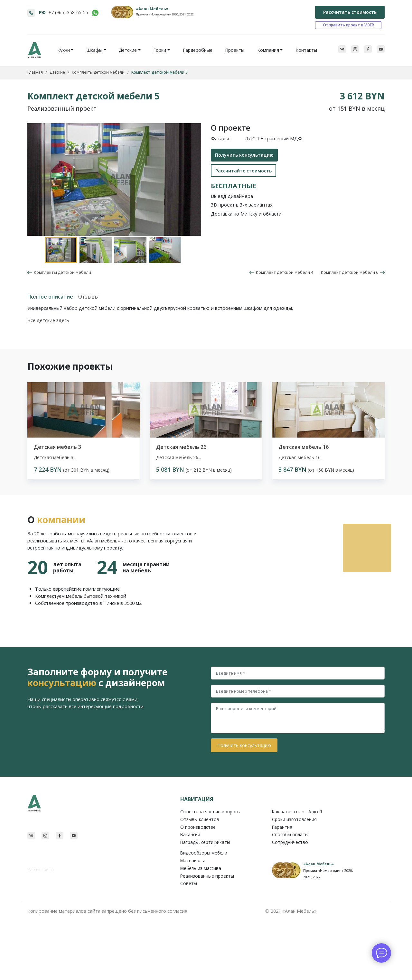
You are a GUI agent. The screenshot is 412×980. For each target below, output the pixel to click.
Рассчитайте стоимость (243, 171)
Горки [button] (160, 50)
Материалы (192, 860)
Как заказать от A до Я (297, 812)
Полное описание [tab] (50, 297)
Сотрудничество (290, 842)
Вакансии (190, 834)
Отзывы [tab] (88, 297)
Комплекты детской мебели (61, 272)
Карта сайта (41, 869)
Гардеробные (198, 50)
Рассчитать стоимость (350, 12)
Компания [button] (268, 50)
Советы (189, 883)
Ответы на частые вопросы (210, 812)
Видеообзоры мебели (204, 853)
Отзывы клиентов (200, 819)
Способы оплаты (290, 834)
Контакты (306, 50)
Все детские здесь (48, 320)
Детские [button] (128, 50)
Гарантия (282, 827)
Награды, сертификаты (205, 842)
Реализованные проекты (207, 876)
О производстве (198, 827)
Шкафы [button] (94, 50)
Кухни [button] (64, 50)
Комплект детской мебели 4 (281, 272)
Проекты (235, 50)
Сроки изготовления (294, 819)
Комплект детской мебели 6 (353, 272)
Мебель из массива (201, 868)
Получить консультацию (244, 155)
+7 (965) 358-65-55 (68, 12)
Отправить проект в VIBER (348, 25)
